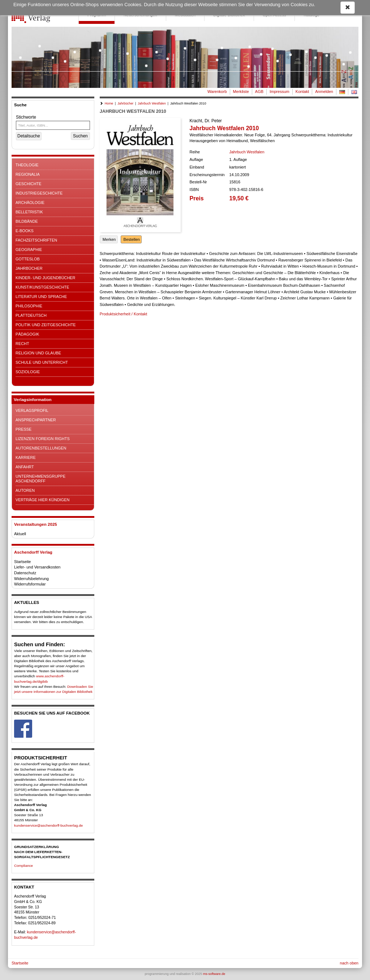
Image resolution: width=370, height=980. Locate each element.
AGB (259, 91)
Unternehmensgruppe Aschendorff (40, 479)
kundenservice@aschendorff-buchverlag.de (48, 825)
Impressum (279, 91)
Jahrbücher (29, 268)
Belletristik (29, 212)
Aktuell (20, 534)
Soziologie (28, 372)
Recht (22, 344)
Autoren (25, 490)
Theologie (27, 165)
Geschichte (29, 184)
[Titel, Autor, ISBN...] (53, 125)
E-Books (25, 231)
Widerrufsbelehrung (31, 579)
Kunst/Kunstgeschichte (42, 287)
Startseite (22, 562)
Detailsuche (29, 136)
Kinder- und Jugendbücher (45, 278)
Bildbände (27, 221)
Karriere (26, 457)
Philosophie (29, 306)
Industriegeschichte (39, 193)
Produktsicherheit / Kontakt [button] (123, 314)
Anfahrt (25, 467)
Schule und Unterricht (42, 362)
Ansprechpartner (36, 420)
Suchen (80, 136)
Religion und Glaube (38, 353)
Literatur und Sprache (41, 297)
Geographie (29, 250)
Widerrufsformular (30, 584)
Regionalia (28, 174)
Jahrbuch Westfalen (152, 103)
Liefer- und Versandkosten (37, 567)
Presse (23, 429)
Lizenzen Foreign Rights (43, 439)
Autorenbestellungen (41, 448)
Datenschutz (25, 573)
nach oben (349, 963)
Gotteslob (28, 259)
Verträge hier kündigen (42, 500)
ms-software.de (214, 974)
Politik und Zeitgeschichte (46, 325)
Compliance (23, 866)
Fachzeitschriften (36, 240)
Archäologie (30, 203)
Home (109, 103)
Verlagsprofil (32, 410)
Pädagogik (27, 334)
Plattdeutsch (31, 315)
